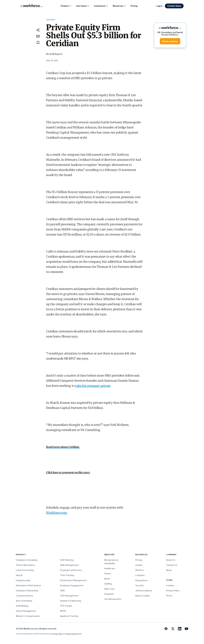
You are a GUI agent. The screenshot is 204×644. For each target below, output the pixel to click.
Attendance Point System (28, 585)
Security (139, 585)
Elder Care (109, 589)
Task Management (69, 596)
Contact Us (172, 565)
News (169, 570)
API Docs (140, 570)
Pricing (134, 6)
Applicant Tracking (69, 616)
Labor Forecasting (25, 570)
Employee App (23, 580)
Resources (119, 6)
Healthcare (110, 568)
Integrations (141, 580)
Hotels (108, 574)
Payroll (19, 575)
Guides (139, 565)
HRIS (62, 591)
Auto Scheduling (24, 601)
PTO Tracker (66, 606)
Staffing (108, 584)
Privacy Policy (173, 591)
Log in (159, 6)
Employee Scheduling (27, 560)
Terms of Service (72, 634)
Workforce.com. (57, 513)
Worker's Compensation (28, 616)
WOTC (63, 611)
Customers (101, 6)
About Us (171, 560)
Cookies (170, 585)
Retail (107, 579)
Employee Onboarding (27, 591)
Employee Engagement (72, 585)
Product (66, 6)
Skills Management (69, 565)
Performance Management (73, 580)
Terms (169, 596)
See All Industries (113, 599)
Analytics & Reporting (71, 601)
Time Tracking (67, 575)
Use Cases (83, 6)
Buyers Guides (143, 596)
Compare (140, 575)
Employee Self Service (71, 570)
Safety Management (26, 611)
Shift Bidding (22, 606)
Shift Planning (67, 560)
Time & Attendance (25, 565)
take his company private (93, 386)
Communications (25, 596)
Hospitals (109, 594)
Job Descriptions (144, 591)
